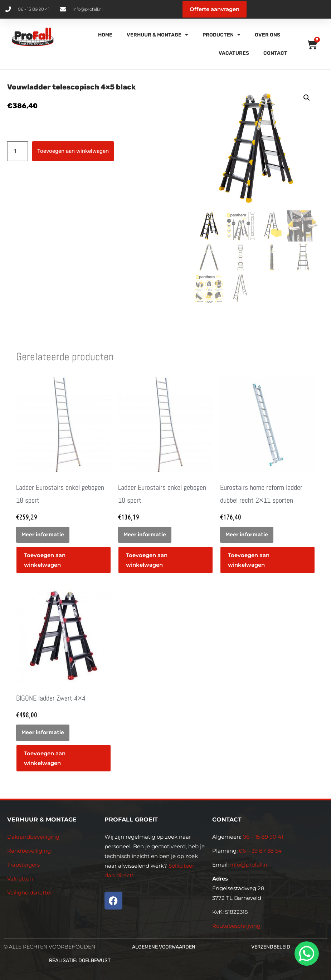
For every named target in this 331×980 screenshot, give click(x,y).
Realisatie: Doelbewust (80, 961)
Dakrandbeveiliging (33, 837)
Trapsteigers (23, 865)
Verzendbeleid (271, 947)
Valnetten (20, 879)
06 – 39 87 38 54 (260, 851)
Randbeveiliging (29, 851)
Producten (222, 35)
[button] (307, 98)
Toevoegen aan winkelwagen (73, 151)
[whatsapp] (306, 954)
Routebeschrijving (236, 926)
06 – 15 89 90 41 (262, 837)
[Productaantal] (18, 151)
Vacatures (234, 53)
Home (105, 35)
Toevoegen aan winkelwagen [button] (45, 560)
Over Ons (267, 35)
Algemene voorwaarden (164, 947)
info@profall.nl (249, 865)
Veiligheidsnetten (30, 893)
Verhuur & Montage (157, 35)
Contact (275, 53)
